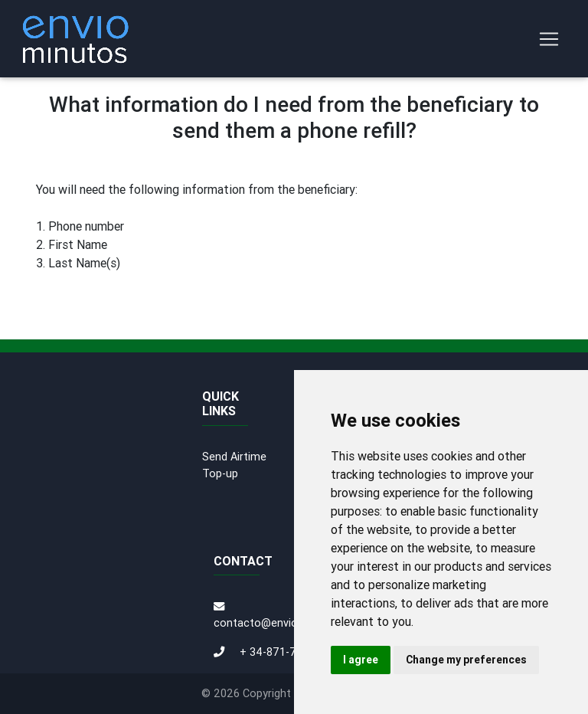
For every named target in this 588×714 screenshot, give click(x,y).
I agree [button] (361, 660)
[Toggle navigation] (549, 39)
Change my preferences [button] (466, 660)
